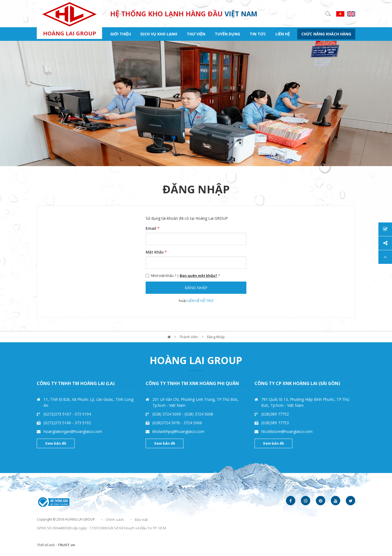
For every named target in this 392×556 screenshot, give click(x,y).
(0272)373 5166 (58, 423)
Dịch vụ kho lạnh (159, 34)
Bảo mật (141, 520)
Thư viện (196, 34)
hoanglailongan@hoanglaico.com (73, 431)
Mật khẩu (156, 252)
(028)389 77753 (275, 423)
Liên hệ (283, 34)
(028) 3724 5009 (167, 414)
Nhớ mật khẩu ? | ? (183, 276)
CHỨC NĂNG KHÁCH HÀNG (326, 34)
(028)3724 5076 (167, 423)
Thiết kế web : (47, 545)
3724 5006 (193, 423)
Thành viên (189, 337)
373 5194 (83, 414)
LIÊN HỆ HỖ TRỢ (200, 301)
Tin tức (258, 34)
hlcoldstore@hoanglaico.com (287, 431)
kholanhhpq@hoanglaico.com (178, 431)
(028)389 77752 (275, 414)
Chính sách (115, 520)
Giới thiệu (121, 34)
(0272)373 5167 (58, 414)
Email (153, 228)
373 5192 (83, 423)
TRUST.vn (66, 545)
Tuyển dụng (227, 34)
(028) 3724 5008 (199, 414)
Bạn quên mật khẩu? (198, 276)
